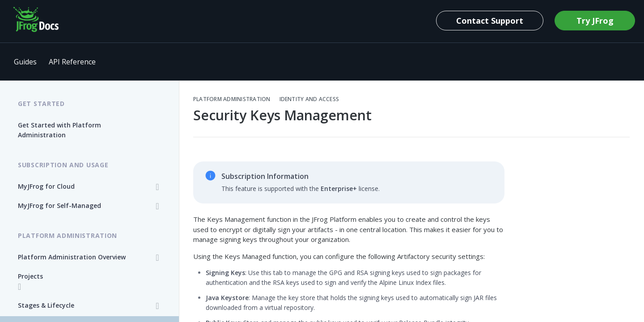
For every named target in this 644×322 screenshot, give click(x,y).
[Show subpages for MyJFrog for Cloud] (157, 187)
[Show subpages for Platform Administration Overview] (157, 258)
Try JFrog (595, 21)
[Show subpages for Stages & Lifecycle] (157, 306)
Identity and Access (309, 99)
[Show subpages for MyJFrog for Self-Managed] (157, 206)
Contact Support (490, 21)
